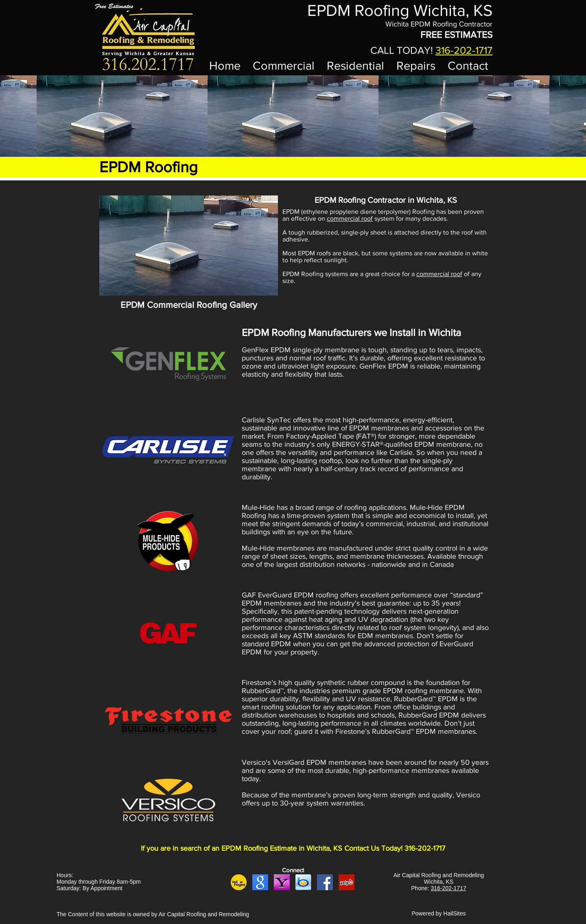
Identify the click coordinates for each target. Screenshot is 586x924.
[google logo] (260, 882)
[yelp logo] (347, 882)
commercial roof (350, 218)
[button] (189, 246)
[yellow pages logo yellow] (239, 882)
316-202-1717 (464, 50)
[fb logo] (325, 882)
